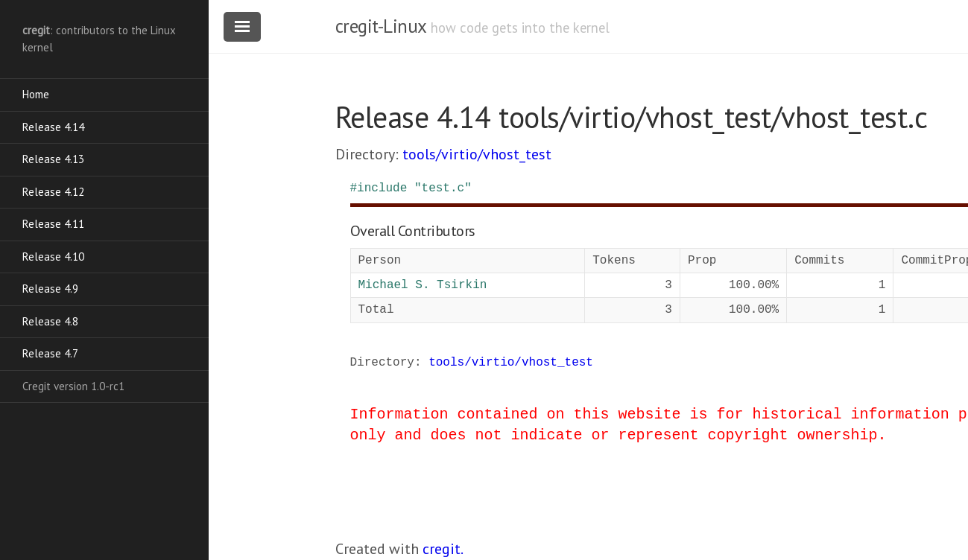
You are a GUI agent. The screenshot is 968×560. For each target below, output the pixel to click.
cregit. (443, 549)
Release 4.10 (53, 257)
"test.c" (443, 188)
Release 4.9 (50, 289)
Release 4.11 (53, 224)
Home (36, 94)
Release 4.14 (53, 127)
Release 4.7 (50, 353)
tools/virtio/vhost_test (477, 154)
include (382, 188)
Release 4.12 (53, 192)
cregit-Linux (381, 26)
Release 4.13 (53, 159)
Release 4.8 (50, 321)
